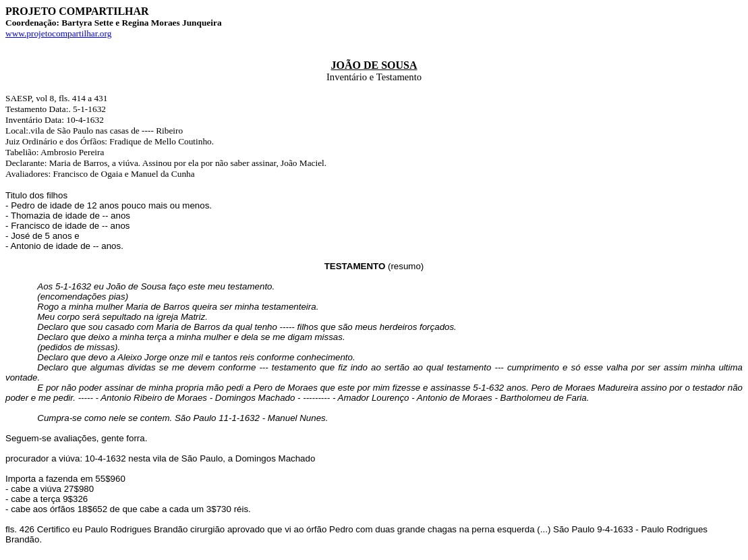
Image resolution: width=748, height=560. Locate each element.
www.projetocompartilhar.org (58, 33)
